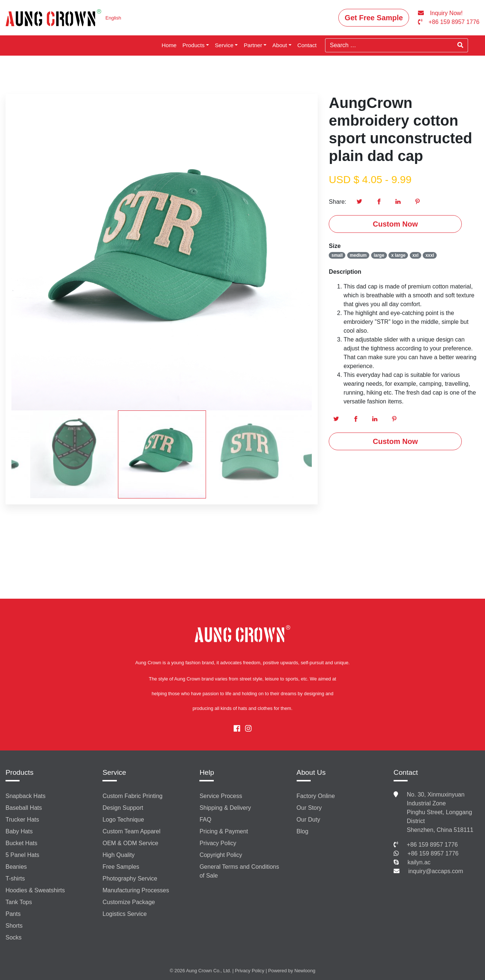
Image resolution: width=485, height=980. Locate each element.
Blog (303, 831)
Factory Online (316, 796)
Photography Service (130, 878)
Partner (253, 45)
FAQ (205, 820)
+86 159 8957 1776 (432, 845)
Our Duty (308, 820)
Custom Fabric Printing (132, 796)
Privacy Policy (218, 843)
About (280, 45)
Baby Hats (19, 831)
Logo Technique (123, 820)
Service (224, 45)
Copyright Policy (221, 855)
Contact (307, 45)
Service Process (221, 796)
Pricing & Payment (224, 831)
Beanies (16, 867)
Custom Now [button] (395, 224)
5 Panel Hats (22, 855)
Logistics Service (125, 914)
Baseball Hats (24, 808)
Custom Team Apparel (131, 831)
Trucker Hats (22, 820)
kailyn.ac (419, 862)
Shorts (14, 926)
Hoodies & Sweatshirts (35, 890)
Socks (14, 937)
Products (193, 45)
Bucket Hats (21, 843)
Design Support (123, 808)
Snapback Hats (26, 796)
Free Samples (121, 867)
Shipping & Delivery (225, 808)
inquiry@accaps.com (436, 871)
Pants (13, 914)
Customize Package (129, 902)
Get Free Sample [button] (374, 18)
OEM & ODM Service (130, 843)
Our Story (309, 808)
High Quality (118, 855)
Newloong (305, 971)
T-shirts (15, 878)
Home (169, 45)
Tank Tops (19, 902)
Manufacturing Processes (136, 890)
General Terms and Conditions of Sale (239, 871)
